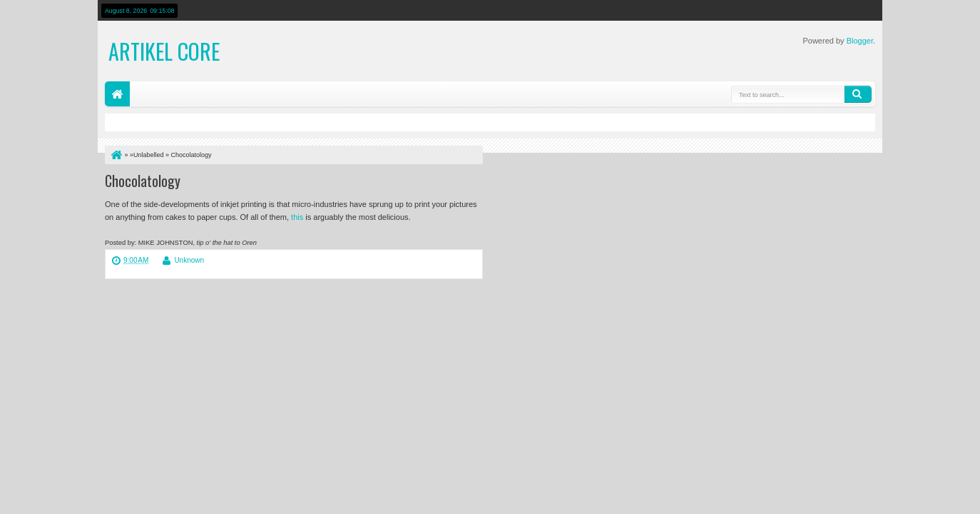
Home (117, 94)
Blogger (860, 41)
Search (858, 94)
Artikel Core (164, 51)
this (297, 217)
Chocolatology (143, 181)
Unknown (189, 260)
